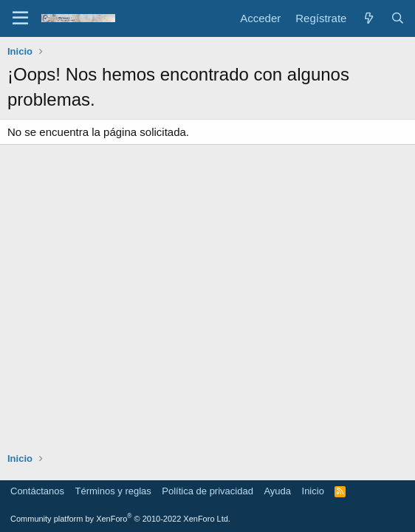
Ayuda (277, 491)
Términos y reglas (113, 491)
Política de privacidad (207, 491)
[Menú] (20, 18)
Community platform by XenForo (120, 519)
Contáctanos (37, 491)
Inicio (313, 491)
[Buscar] (398, 18)
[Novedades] (368, 18)
